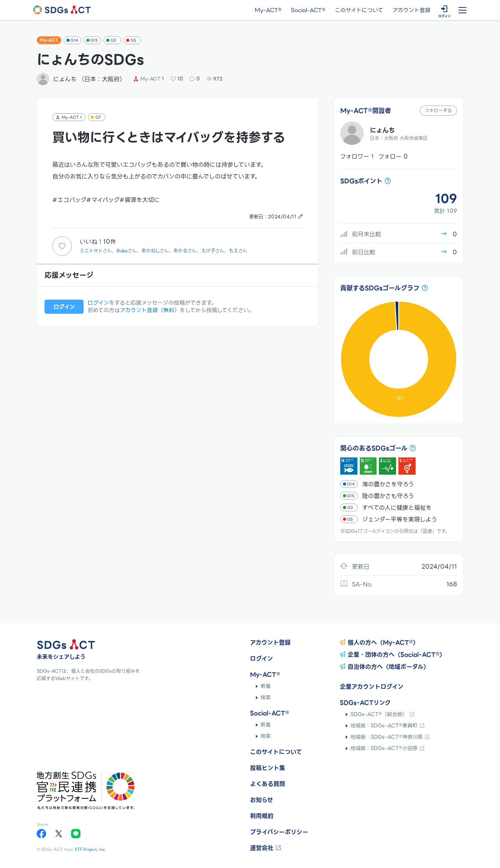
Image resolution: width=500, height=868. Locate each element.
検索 (266, 697)
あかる (180, 251)
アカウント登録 (412, 11)
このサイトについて (359, 11)
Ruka (122, 251)
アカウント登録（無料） (150, 310)
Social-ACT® (308, 11)
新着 (266, 686)
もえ (234, 251)
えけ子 (208, 251)
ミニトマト (91, 251)
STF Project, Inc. (90, 849)
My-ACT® (268, 11)
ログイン (98, 303)
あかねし (151, 251)
